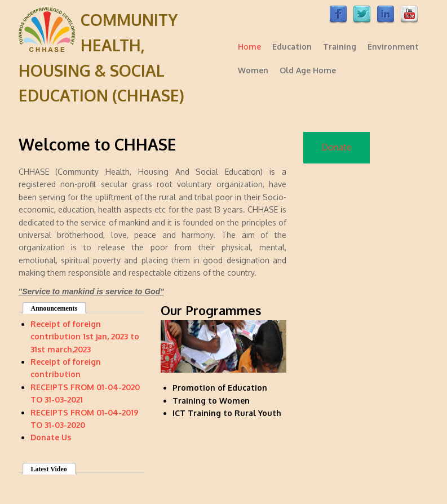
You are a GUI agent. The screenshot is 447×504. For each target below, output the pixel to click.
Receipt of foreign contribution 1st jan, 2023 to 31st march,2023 (85, 337)
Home (249, 47)
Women (253, 70)
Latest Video (49, 469)
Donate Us (51, 437)
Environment (393, 47)
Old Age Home (308, 70)
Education (292, 47)
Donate (337, 147)
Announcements (54, 308)
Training (340, 47)
